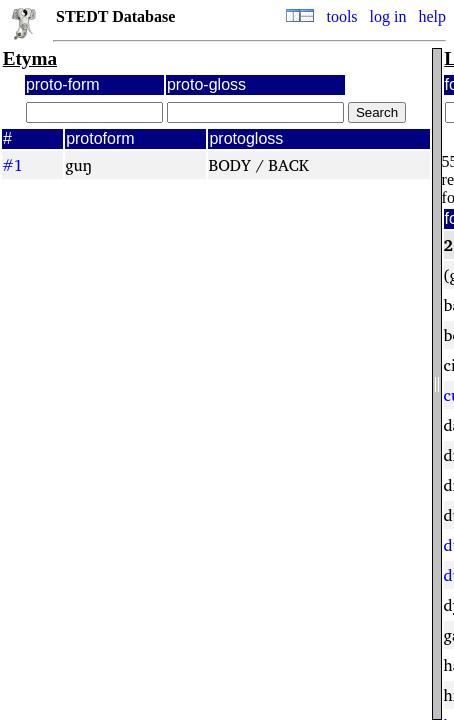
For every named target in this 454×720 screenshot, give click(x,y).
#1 (12, 165)
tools (341, 16)
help (432, 16)
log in (388, 16)
